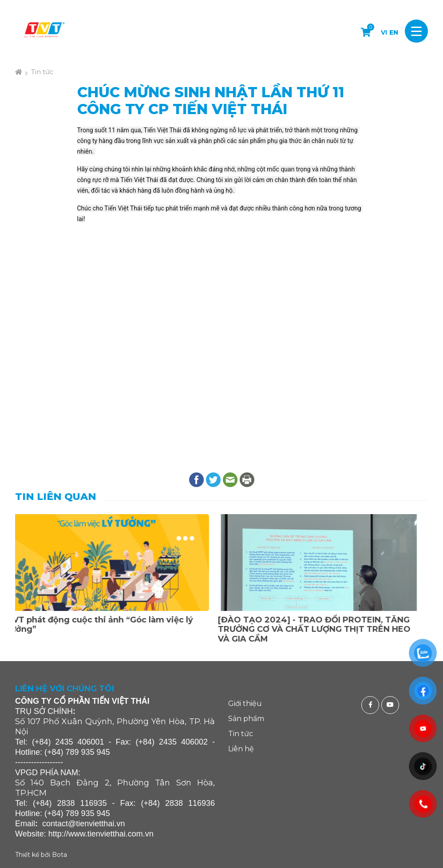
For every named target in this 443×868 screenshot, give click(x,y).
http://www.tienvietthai (87, 834)
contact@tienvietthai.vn (83, 824)
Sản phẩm (246, 719)
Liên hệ (241, 749)
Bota (59, 855)
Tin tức (42, 72)
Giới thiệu (245, 704)
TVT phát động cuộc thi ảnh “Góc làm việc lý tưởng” (108, 625)
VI (384, 32)
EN (394, 32)
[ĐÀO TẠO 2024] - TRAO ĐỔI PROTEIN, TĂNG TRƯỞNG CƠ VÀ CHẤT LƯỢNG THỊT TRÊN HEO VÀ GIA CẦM (322, 629)
